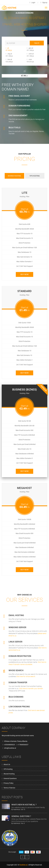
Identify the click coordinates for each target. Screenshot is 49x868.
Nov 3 (23, 823)
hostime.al (24, 865)
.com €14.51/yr (28, 61)
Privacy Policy (8, 783)
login (32, 3)
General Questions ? (21, 816)
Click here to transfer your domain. (31, 689)
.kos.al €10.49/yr (7, 61)
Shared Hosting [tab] (14, 176)
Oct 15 (23, 810)
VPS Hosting (8, 769)
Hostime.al (17, 810)
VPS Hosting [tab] (35, 176)
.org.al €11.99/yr (7, 55)
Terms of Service (9, 788)
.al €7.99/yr (7, 49)
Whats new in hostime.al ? (24, 805)
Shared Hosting (9, 774)
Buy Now (24, 274)
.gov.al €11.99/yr (28, 49)
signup (44, 3)
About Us (7, 764)
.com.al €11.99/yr (28, 55)
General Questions (10, 778)
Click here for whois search (26, 676)
